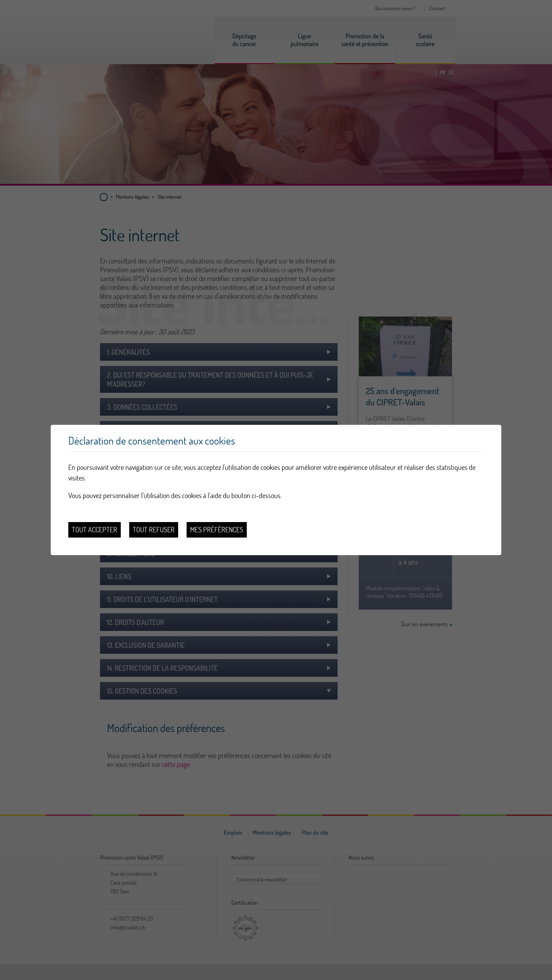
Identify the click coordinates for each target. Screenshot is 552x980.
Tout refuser (154, 530)
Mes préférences (217, 530)
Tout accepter (95, 530)
